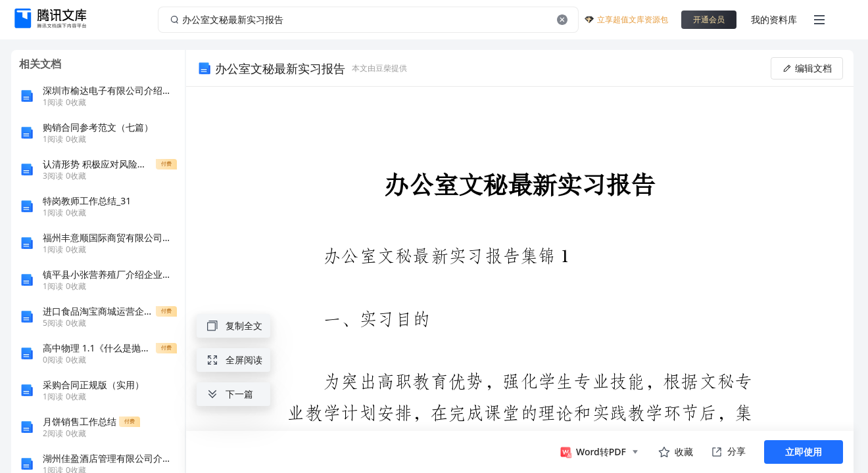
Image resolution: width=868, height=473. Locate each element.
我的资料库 (774, 19)
